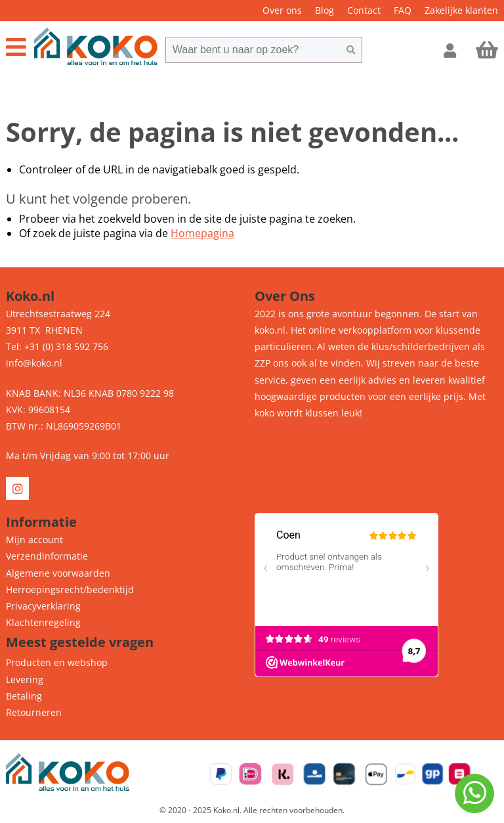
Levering (25, 679)
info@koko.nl (34, 363)
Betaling (24, 696)
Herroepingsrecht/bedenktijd (70, 589)
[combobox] (253, 50)
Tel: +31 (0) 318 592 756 (57, 346)
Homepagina (202, 233)
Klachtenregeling (43, 622)
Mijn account (34, 540)
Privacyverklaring (43, 606)
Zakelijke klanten (461, 10)
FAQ (403, 10)
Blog (325, 10)
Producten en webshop (57, 662)
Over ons (282, 10)
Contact (364, 10)
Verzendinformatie (47, 556)
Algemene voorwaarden (58, 573)
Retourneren (34, 712)
